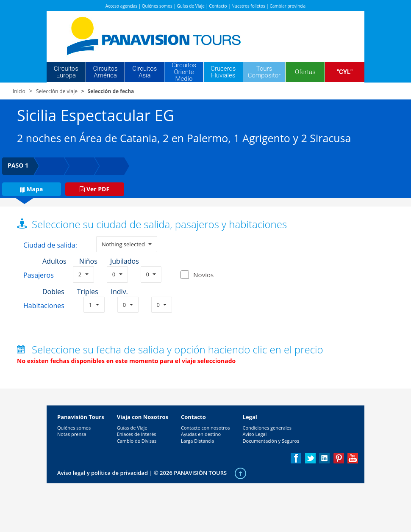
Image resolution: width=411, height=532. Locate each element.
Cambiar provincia (287, 6)
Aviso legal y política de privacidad (103, 473)
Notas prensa (72, 434)
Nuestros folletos (248, 6)
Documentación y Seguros (271, 441)
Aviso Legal (255, 434)
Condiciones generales (267, 428)
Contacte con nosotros (205, 428)
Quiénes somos (157, 6)
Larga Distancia (197, 441)
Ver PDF (94, 189)
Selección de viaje (57, 91)
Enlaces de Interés (137, 434)
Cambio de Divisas (137, 441)
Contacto (218, 6)
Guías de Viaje (191, 6)
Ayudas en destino (201, 434)
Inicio (19, 91)
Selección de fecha (111, 91)
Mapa (31, 189)
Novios (203, 275)
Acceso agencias (121, 6)
